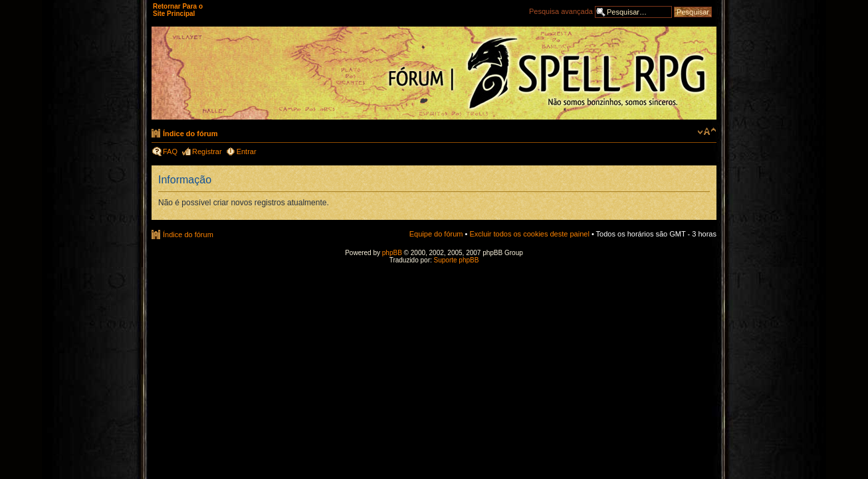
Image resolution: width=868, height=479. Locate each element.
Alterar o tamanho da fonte (707, 132)
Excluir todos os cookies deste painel (529, 234)
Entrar (247, 151)
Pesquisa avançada (561, 11)
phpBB (392, 253)
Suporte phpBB (457, 260)
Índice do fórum (190, 134)
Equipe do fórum (436, 234)
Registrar (207, 151)
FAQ (170, 151)
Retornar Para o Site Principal (178, 10)
